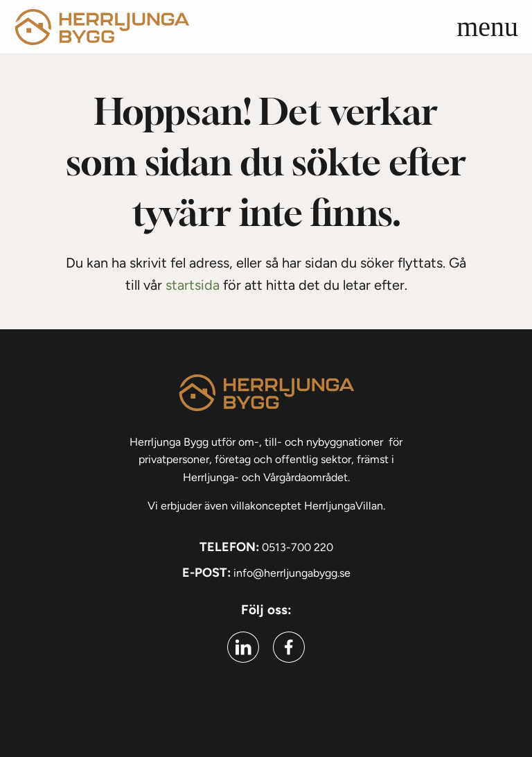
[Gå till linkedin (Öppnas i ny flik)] (243, 647)
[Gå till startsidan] (102, 27)
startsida (193, 285)
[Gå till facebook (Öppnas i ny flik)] (289, 647)
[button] (504, 27)
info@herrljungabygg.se (292, 573)
